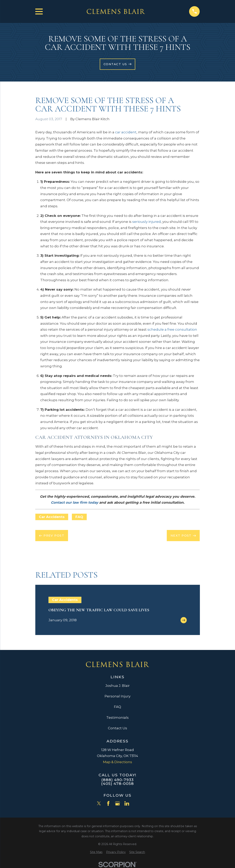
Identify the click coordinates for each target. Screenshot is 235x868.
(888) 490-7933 (117, 780)
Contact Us (117, 728)
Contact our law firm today (75, 502)
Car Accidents (52, 517)
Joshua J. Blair (117, 686)
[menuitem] (96, 852)
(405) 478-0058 (117, 784)
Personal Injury (117, 696)
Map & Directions (117, 762)
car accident (126, 132)
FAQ (79, 517)
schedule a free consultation (172, 329)
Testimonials (117, 718)
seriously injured (147, 222)
